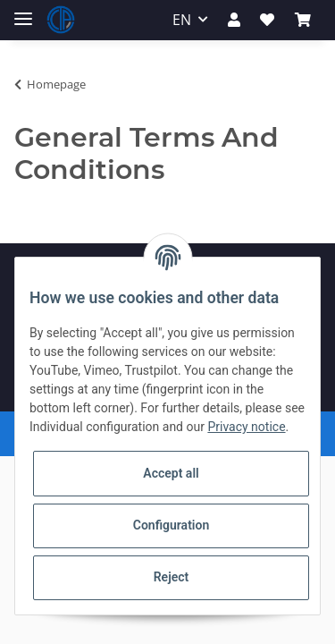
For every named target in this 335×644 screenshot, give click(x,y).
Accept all (171, 473)
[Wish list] (267, 20)
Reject (172, 577)
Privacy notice (246, 427)
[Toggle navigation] (23, 11)
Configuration (171, 525)
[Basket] (303, 20)
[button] (234, 20)
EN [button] (182, 20)
